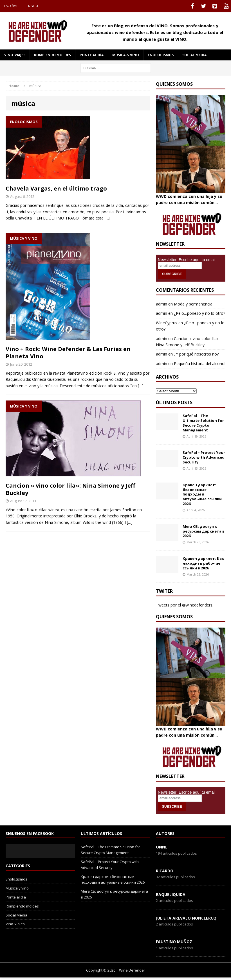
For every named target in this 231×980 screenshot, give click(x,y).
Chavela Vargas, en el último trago (56, 188)
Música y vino (17, 888)
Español (11, 6)
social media (194, 55)
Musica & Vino (126, 55)
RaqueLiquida (171, 894)
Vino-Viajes (15, 55)
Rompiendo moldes (52, 55)
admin (162, 304)
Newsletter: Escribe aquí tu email (187, 260)
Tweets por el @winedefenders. (185, 605)
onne (162, 847)
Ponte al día (92, 55)
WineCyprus (167, 323)
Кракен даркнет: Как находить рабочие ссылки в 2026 (203, 563)
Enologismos (161, 55)
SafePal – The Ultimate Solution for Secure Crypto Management (203, 423)
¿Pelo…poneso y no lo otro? (199, 313)
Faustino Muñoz (174, 942)
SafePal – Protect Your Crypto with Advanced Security (204, 457)
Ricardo (165, 871)
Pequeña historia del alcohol (200, 364)
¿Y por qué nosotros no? (196, 354)
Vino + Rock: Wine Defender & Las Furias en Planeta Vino (68, 353)
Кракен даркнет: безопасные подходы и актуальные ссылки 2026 (202, 494)
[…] (107, 218)
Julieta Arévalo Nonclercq (186, 918)
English (33, 6)
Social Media (16, 915)
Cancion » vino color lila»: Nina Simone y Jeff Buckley (70, 489)
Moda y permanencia (193, 304)
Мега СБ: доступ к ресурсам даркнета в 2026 (204, 531)
